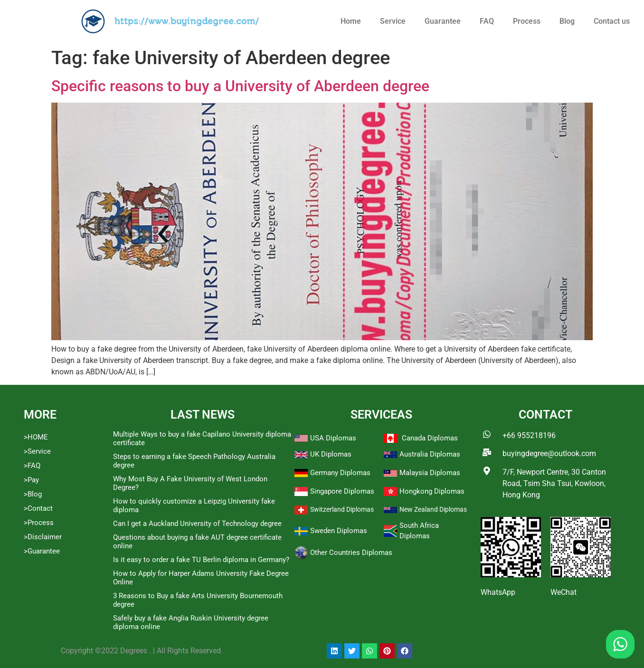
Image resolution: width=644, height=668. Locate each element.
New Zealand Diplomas (433, 509)
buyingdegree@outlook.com (549, 453)
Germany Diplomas (340, 473)
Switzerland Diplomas (342, 509)
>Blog (33, 494)
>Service (37, 451)
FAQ (487, 21)
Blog (567, 21)
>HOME (36, 437)
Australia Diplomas (430, 454)
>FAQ (32, 466)
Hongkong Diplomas (432, 491)
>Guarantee (42, 551)
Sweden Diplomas (339, 531)
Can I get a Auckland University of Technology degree (197, 524)
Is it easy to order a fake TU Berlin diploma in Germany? (201, 560)
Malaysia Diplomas (430, 473)
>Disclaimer (43, 537)
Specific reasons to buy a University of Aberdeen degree (240, 86)
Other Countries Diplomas (351, 553)
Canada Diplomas (430, 438)
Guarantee (443, 21)
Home (351, 21)
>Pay (31, 480)
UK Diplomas (331, 454)
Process (527, 21)
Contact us (612, 21)
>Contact (38, 508)
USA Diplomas (333, 438)
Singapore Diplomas (342, 491)
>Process (39, 523)
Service (393, 21)
